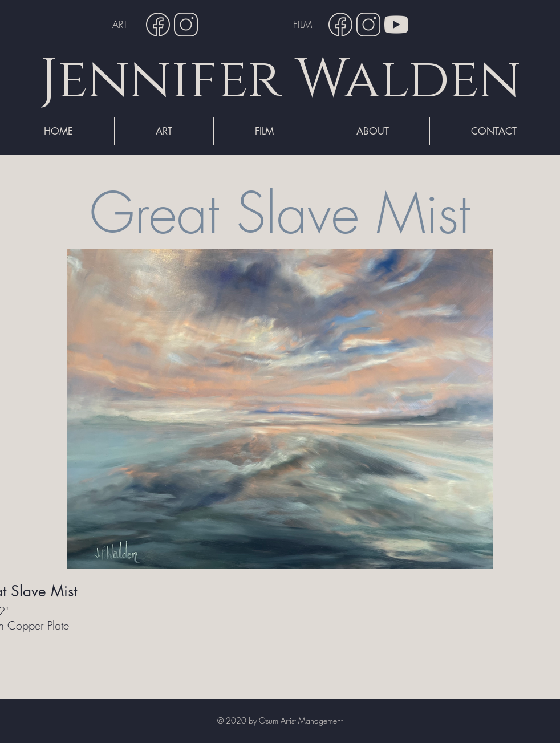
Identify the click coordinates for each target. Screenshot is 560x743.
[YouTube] (396, 25)
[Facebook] (158, 25)
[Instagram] (186, 25)
